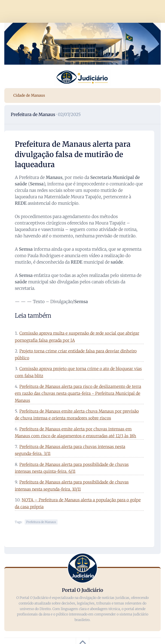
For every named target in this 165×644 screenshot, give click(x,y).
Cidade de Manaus (29, 95)
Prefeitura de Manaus (33, 114)
